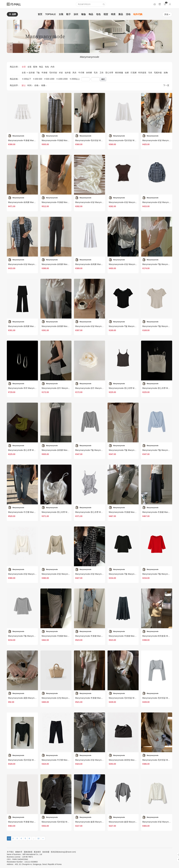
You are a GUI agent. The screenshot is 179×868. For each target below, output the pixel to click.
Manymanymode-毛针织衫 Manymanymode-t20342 (131, 140)
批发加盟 (46, 852)
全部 (24, 67)
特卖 (113, 14)
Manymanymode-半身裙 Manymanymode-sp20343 (64, 140)
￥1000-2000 (62, 79)
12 (38, 838)
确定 (103, 79)
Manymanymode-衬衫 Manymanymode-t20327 (96, 326)
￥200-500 (37, 79)
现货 (106, 14)
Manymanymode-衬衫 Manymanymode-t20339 (96, 202)
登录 (170, 4)
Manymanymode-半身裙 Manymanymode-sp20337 (64, 202)
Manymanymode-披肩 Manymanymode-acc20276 (97, 822)
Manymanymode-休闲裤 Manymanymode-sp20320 (64, 450)
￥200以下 (26, 79)
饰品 (91, 14)
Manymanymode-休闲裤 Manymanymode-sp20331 (98, 264)
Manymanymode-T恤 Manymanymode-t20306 (129, 574)
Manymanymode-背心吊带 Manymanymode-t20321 (31, 450)
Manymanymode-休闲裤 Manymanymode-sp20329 (31, 326)
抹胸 (166, 73)
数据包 (155, 4)
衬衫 (61, 73)
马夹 (150, 73)
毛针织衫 (53, 73)
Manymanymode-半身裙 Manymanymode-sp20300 (98, 636)
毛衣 (96, 73)
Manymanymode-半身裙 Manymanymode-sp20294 (98, 698)
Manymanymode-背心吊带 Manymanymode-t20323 (131, 388)
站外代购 (138, 14)
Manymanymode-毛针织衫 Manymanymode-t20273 (64, 822)
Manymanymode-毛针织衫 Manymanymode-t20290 (31, 760)
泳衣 (76, 14)
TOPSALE (51, 14)
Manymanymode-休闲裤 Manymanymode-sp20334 (64, 264)
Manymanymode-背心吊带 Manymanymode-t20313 (98, 512)
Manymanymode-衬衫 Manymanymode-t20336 (129, 202)
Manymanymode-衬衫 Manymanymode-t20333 (29, 264)
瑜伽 (83, 14)
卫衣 (102, 73)
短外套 (68, 73)
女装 (61, 14)
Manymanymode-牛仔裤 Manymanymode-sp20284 (64, 760)
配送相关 (37, 852)
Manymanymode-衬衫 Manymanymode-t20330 (129, 264)
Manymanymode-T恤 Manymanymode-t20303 (28, 636)
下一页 (166, 85)
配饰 (36, 67)
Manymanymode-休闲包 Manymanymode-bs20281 (131, 760)
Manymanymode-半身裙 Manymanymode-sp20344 (31, 140)
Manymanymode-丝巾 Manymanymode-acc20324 (97, 388)
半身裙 (45, 73)
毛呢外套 (158, 73)
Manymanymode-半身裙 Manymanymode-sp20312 (131, 512)
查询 (104, 4)
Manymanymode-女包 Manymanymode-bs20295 (63, 698)
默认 (24, 85)
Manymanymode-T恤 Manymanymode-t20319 (95, 450)
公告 (160, 4)
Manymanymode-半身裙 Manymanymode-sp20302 (64, 636)
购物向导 (19, 852)
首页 (40, 14)
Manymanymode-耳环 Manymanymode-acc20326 (30, 388)
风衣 (75, 73)
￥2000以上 (75, 79)
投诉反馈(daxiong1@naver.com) (63, 852)
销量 (44, 85)
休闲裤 (89, 73)
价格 (37, 85)
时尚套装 (143, 73)
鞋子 (68, 14)
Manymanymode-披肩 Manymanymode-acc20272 (131, 822)
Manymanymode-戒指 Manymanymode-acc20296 (30, 698)
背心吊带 (110, 73)
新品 (121, 14)
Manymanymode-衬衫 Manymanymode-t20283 (96, 760)
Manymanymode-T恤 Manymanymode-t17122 (129, 326)
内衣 (53, 67)
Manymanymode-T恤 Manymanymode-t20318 (129, 450)
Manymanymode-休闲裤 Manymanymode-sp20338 (31, 202)
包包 (98, 14)
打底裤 (134, 73)
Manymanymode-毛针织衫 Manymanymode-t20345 (98, 140)
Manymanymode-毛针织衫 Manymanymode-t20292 (131, 698)
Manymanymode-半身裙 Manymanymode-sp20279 (31, 822)
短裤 (127, 73)
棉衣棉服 (119, 73)
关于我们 (10, 852)
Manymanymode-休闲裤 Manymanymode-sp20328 (64, 326)
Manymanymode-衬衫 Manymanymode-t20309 (62, 574)
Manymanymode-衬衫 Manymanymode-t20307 (96, 574)
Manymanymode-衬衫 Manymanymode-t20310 (29, 574)
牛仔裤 (82, 73)
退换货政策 (28, 852)
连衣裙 (32, 73)
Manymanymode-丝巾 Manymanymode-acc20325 (64, 388)
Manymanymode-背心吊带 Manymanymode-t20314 (64, 512)
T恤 (38, 73)
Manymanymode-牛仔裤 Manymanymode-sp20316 (31, 512)
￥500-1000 (49, 79)
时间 (30, 85)
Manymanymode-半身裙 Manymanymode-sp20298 (131, 636)
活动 (128, 14)
